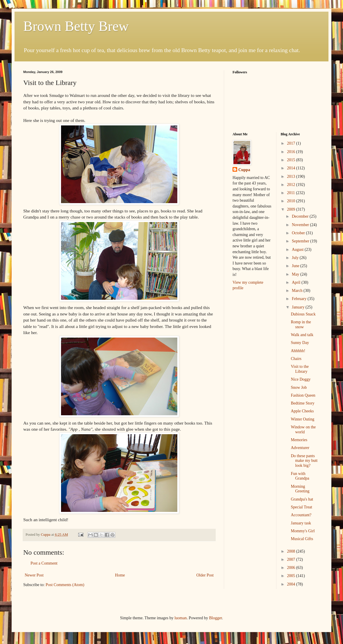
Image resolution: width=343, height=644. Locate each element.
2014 (292, 168)
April (297, 282)
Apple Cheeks (302, 411)
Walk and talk (302, 335)
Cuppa (244, 170)
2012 (292, 185)
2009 (292, 209)
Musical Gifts (302, 539)
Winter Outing (302, 419)
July (296, 258)
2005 (292, 576)
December (301, 216)
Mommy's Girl (303, 531)
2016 (292, 152)
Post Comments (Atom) (65, 585)
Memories (299, 440)
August (298, 250)
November (301, 225)
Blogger (215, 618)
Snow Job (299, 387)
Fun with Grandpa (300, 476)
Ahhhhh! (298, 351)
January (299, 307)
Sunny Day (300, 343)
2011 (291, 193)
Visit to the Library (300, 369)
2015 (292, 160)
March (298, 291)
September (301, 241)
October (299, 233)
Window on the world (303, 430)
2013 (292, 176)
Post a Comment (44, 563)
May (296, 274)
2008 (292, 551)
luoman (181, 618)
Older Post (205, 575)
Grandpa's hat (302, 499)
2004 (292, 584)
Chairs (296, 359)
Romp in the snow (301, 324)
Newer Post (34, 575)
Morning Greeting (300, 489)
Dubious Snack (303, 314)
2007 (292, 559)
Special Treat (301, 507)
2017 (292, 143)
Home (120, 575)
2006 (292, 568)
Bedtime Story (302, 403)
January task (301, 523)
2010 (292, 201)
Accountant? (301, 515)
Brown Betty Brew (76, 26)
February (300, 299)
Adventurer (300, 448)
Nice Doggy (301, 379)
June (296, 266)
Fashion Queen (303, 395)
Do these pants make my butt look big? (304, 461)
